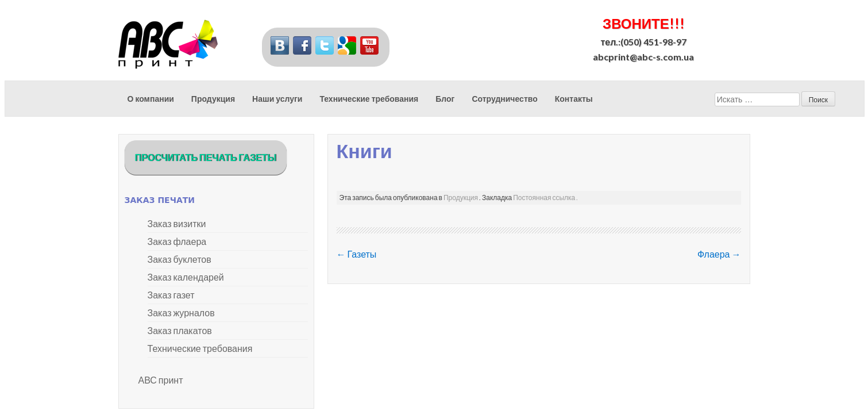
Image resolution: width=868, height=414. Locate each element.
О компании (151, 99)
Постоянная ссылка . (545, 198)
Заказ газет (171, 295)
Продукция (213, 99)
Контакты (574, 99)
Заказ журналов (181, 313)
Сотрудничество (504, 99)
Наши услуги (277, 99)
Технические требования (369, 99)
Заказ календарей (186, 277)
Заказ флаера (177, 241)
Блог (445, 99)
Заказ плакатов (180, 330)
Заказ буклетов (180, 259)
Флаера (719, 254)
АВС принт (161, 380)
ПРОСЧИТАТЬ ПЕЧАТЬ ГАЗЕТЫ (206, 157)
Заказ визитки (177, 223)
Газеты (357, 254)
